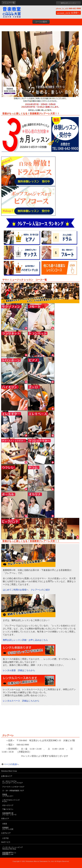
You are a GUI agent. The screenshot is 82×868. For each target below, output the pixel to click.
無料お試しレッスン (68, 3)
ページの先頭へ (10, 764)
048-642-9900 (68, 8)
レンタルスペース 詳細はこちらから (21, 701)
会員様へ (68, 13)
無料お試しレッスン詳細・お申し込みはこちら (25, 640)
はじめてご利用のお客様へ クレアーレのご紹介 (26, 590)
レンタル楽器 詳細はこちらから (19, 670)
